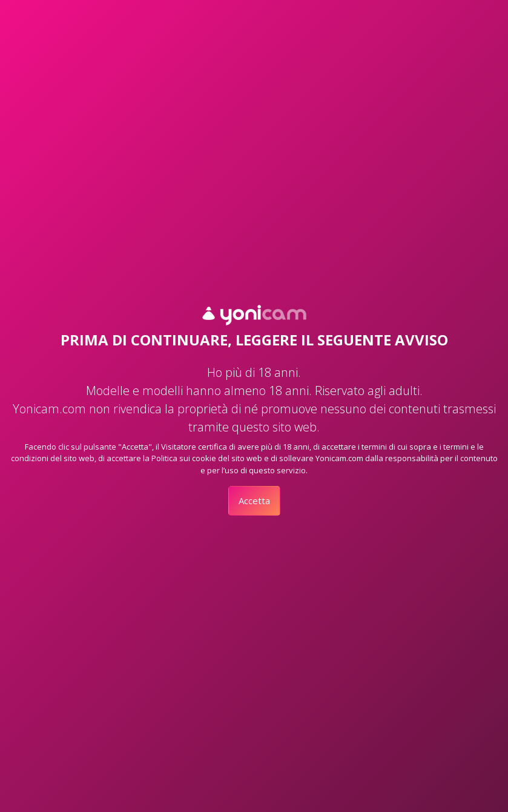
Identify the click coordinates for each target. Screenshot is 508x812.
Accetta (254, 501)
